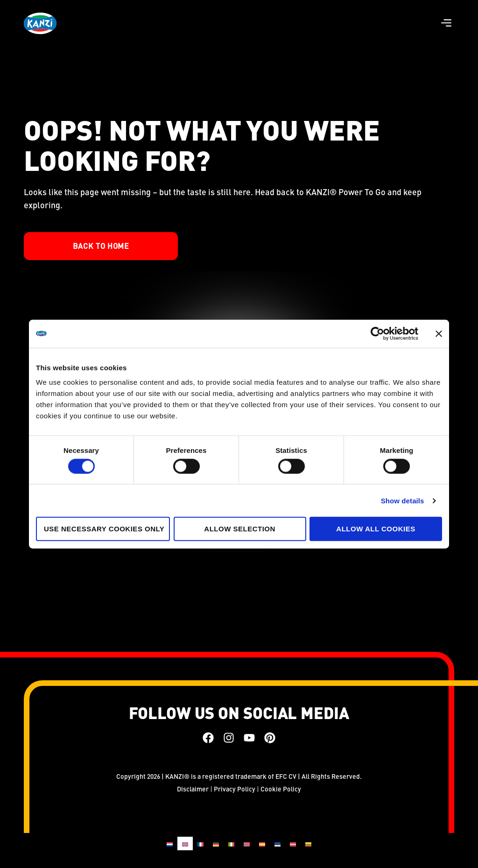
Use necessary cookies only (104, 529)
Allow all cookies (376, 529)
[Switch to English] (185, 843)
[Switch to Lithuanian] (308, 843)
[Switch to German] (216, 843)
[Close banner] (439, 333)
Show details (403, 500)
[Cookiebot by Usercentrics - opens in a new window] (377, 333)
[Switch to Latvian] (293, 843)
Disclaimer (193, 789)
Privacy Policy (235, 789)
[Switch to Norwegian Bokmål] (247, 843)
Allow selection (240, 529)
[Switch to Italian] (231, 843)
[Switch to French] (200, 843)
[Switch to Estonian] (278, 843)
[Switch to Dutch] (170, 843)
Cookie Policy (281, 789)
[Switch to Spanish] (262, 843)
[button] (446, 24)
